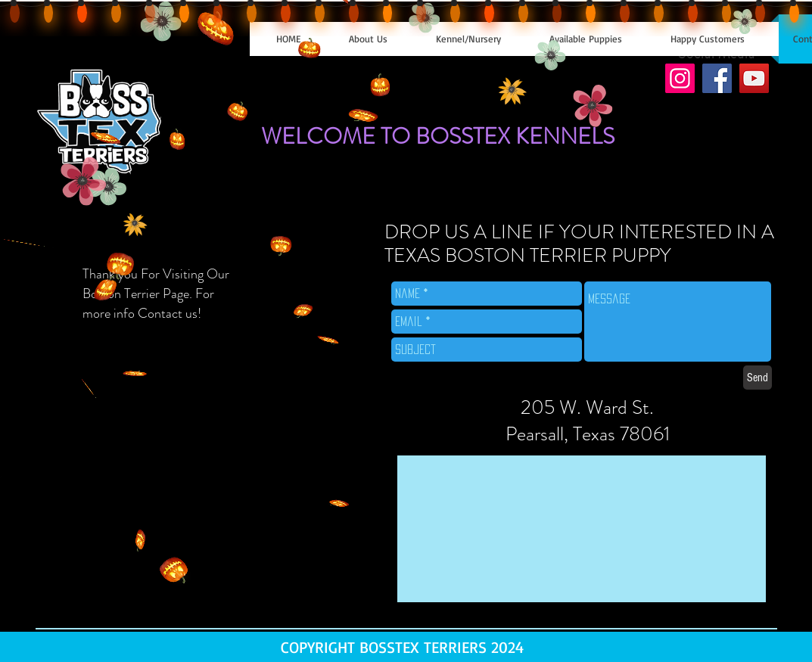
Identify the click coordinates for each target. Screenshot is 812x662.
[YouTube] (754, 78)
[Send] (758, 378)
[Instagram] (680, 78)
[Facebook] (717, 78)
